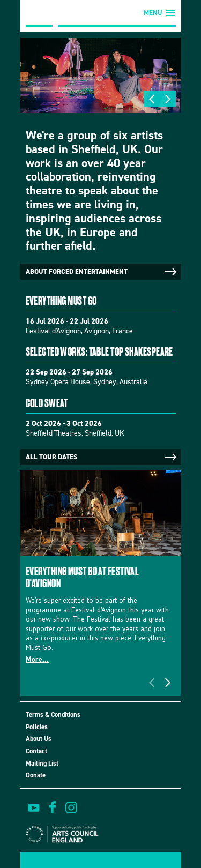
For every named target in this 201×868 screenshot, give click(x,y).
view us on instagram (71, 807)
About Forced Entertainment (102, 272)
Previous (152, 99)
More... (37, 659)
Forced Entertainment (39, 14)
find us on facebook (53, 807)
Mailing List (42, 763)
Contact (36, 751)
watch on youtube (34, 807)
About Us (39, 739)
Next (168, 99)
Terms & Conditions (53, 714)
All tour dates (102, 457)
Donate (36, 775)
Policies (37, 727)
